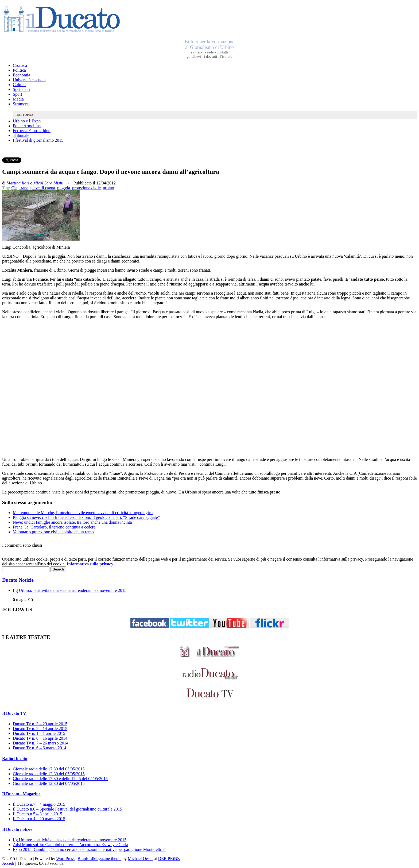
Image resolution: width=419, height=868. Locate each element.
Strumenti (21, 104)
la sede (208, 52)
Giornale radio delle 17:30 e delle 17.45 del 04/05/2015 (60, 779)
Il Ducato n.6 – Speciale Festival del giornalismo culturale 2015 (67, 809)
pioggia (64, 188)
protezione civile (86, 188)
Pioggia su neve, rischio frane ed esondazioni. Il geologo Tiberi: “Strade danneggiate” (86, 517)
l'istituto (226, 57)
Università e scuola (29, 80)
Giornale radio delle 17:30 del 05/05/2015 (49, 769)
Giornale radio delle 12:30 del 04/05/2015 (49, 783)
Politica (19, 70)
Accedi (8, 863)
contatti (222, 52)
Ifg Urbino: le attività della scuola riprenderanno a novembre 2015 (70, 590)
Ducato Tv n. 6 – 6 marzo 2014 (40, 748)
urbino (108, 188)
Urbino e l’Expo (27, 121)
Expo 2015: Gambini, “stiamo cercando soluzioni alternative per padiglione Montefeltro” (89, 849)
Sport (18, 94)
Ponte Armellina (27, 126)
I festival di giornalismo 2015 (38, 140)
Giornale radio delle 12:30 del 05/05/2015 (49, 774)
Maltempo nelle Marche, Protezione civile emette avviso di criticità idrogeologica (83, 513)
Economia (22, 75)
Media (18, 99)
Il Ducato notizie (17, 829)
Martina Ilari (18, 183)
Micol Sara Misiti (48, 183)
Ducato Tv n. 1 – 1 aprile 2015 (39, 733)
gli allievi (194, 57)
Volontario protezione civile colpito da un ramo (53, 532)
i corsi (196, 52)
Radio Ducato (15, 759)
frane (24, 188)
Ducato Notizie (18, 580)
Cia (14, 188)
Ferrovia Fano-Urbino (32, 131)
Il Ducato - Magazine (21, 794)
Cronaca (20, 65)
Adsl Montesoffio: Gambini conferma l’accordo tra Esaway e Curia (71, 845)
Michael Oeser (140, 859)
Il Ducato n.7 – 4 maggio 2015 (39, 804)
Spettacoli (21, 89)
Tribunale (21, 135)
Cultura (19, 85)
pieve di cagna (43, 188)
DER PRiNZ (169, 859)
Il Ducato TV (14, 713)
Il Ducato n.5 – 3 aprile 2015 (37, 814)
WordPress (65, 859)
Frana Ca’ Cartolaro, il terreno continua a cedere (54, 527)
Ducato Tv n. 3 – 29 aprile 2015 (40, 724)
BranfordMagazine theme (99, 859)
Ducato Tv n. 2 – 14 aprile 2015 (40, 729)
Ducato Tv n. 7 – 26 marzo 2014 (41, 743)
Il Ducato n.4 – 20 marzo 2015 (39, 819)
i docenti (211, 57)
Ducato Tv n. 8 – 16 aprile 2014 (40, 738)
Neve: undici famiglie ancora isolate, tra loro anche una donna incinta (72, 522)
